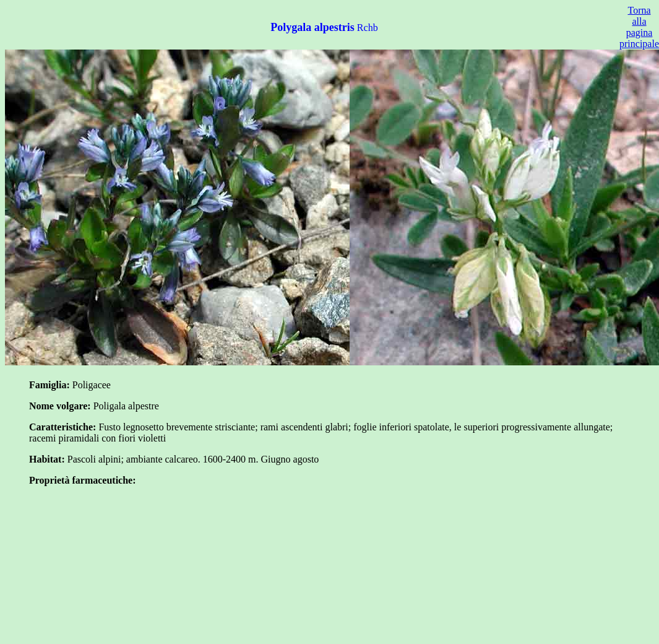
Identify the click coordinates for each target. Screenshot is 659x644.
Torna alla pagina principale (639, 27)
